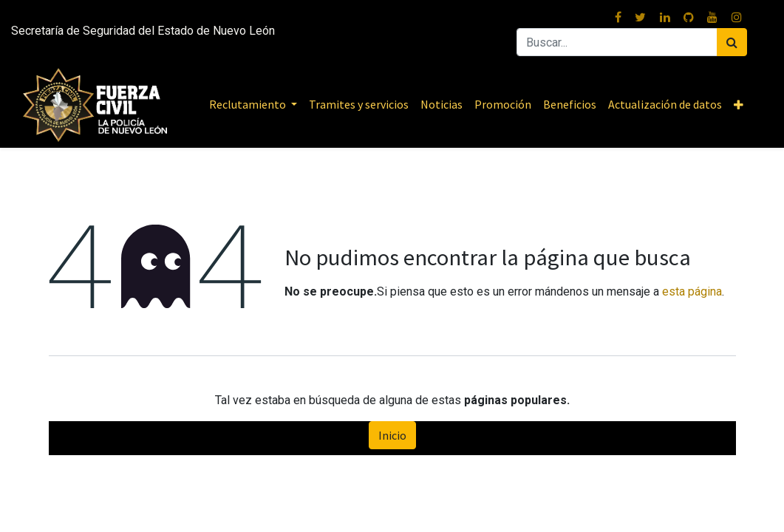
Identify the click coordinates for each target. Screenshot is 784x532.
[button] (739, 105)
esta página (692, 291)
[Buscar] (732, 42)
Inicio (392, 435)
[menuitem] (359, 104)
